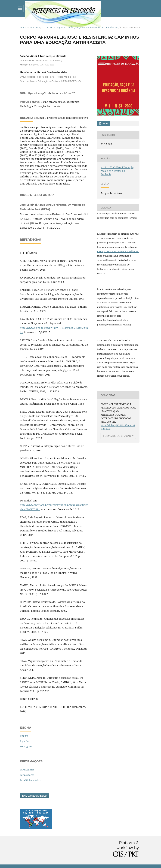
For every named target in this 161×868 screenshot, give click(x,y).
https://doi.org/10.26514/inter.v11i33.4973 (51, 93)
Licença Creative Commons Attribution (118, 251)
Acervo (35, 28)
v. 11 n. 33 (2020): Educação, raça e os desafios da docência (80, 28)
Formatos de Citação (117, 436)
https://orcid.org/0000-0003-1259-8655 (37, 65)
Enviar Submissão (34, 796)
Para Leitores (27, 770)
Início (24, 28)
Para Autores (27, 775)
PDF (105, 123)
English (24, 736)
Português (26, 746)
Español (25, 741)
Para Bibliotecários (30, 780)
